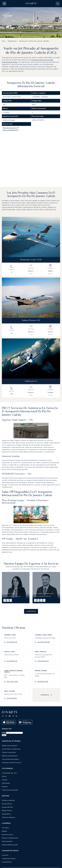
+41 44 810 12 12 (12, 661)
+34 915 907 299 (43, 682)
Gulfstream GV (31, 381)
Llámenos (31, 611)
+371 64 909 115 (12, 698)
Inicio (4, 41)
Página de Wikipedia (11, 130)
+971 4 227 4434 (12, 682)
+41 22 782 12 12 (12, 642)
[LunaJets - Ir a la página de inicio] (31, 4)
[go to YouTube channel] (10, 716)
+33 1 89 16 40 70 (43, 661)
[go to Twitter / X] (13, 716)
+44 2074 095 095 (43, 642)
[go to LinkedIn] (16, 716)
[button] (58, 4)
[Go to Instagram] (3, 716)
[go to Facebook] (6, 716)
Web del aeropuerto (11, 128)
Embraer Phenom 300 (31, 321)
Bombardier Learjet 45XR (31, 260)
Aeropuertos (12, 41)
